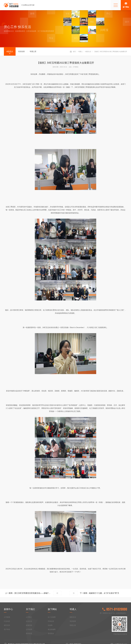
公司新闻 (7, 635)
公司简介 (29, 635)
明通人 (81, 52)
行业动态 (7, 639)
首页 (74, 52)
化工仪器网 (52, 635)
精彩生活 (10, 52)
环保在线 (51, 639)
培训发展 (21, 52)
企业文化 (29, 639)
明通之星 (33, 52)
